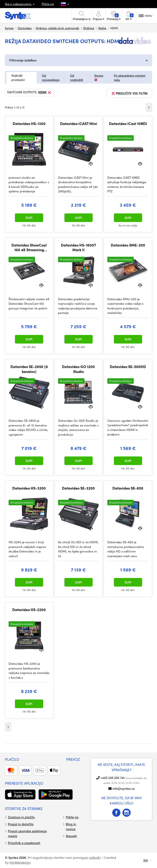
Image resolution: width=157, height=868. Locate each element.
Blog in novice (71, 826)
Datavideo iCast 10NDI (128, 124)
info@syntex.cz (124, 788)
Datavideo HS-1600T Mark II (78, 247)
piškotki (95, 857)
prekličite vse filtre (129, 93)
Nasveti (71, 836)
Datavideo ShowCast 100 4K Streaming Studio (29, 247)
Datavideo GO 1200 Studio (78, 369)
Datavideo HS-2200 (29, 610)
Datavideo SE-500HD (128, 367)
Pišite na (48, 4)
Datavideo (25, 28)
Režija (102, 28)
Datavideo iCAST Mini (78, 124)
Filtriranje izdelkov (23, 60)
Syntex (9, 28)
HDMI (45, 93)
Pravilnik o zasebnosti (24, 843)
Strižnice (89, 28)
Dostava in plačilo (21, 817)
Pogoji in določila (21, 824)
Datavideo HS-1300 (29, 124)
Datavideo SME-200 (128, 245)
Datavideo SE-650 (128, 488)
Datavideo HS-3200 (29, 488)
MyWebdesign (20, 862)
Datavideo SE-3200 (78, 488)
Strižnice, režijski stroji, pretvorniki (57, 28)
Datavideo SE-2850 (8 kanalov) (29, 369)
